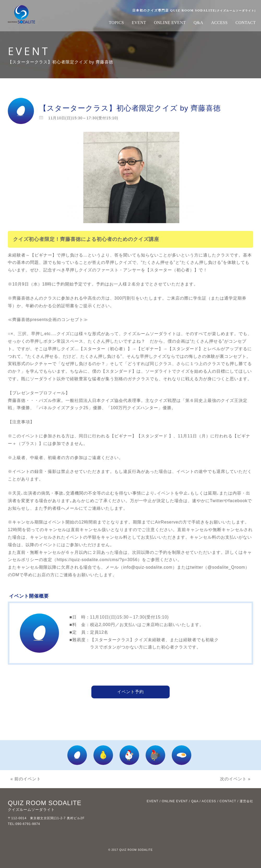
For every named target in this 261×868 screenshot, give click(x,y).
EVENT (139, 23)
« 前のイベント (26, 779)
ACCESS (219, 23)
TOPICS (116, 23)
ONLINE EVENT (170, 23)
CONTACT (246, 23)
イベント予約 (130, 692)
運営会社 (246, 801)
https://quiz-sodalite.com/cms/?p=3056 (97, 560)
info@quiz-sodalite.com (148, 567)
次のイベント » (235, 779)
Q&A (198, 23)
